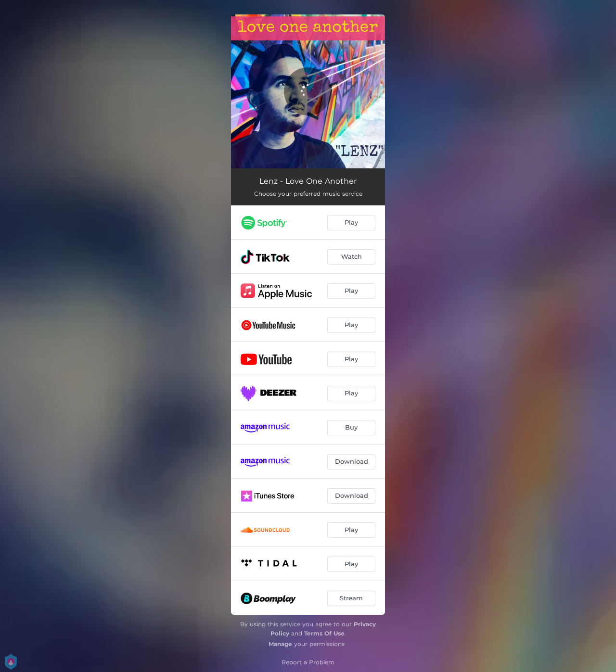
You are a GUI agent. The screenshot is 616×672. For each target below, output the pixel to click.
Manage (280, 644)
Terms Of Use (324, 633)
